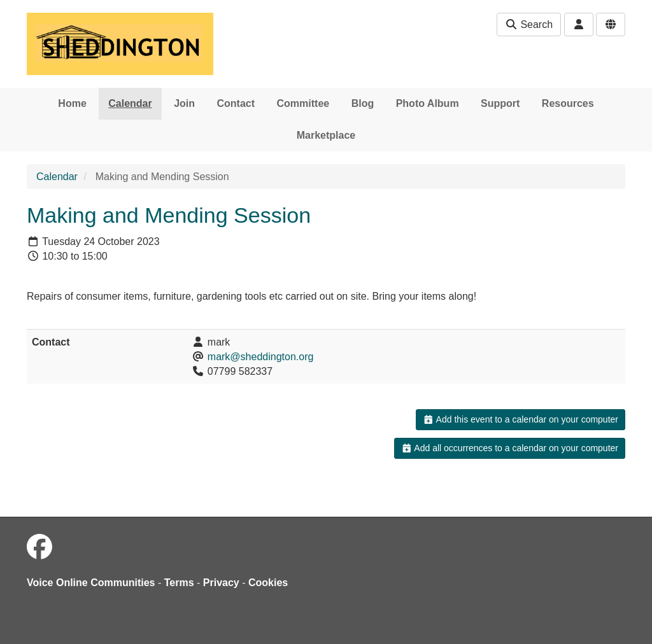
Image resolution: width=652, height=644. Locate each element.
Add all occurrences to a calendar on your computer (510, 448)
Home (72, 103)
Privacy (221, 583)
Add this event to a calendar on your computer (521, 419)
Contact (236, 103)
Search (529, 24)
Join (184, 103)
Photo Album (428, 103)
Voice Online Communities (91, 583)
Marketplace (326, 135)
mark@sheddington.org (261, 357)
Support (500, 103)
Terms (179, 583)
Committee (303, 103)
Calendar (130, 103)
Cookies (268, 583)
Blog (363, 103)
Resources (568, 103)
